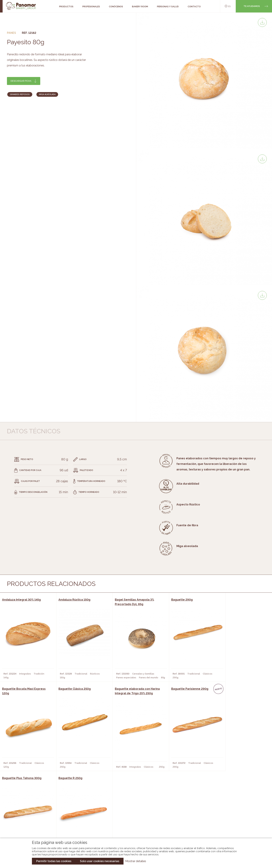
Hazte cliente (30, 826)
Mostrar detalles (136, 861)
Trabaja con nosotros (233, 808)
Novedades (129, 811)
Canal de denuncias (233, 829)
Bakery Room (29, 816)
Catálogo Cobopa (133, 821)
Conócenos (28, 811)
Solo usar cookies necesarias (100, 861)
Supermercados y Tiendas (80, 821)
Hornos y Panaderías (76, 816)
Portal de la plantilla (233, 818)
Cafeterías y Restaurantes (80, 811)
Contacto (27, 821)
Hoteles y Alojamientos (79, 826)
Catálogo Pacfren (134, 831)
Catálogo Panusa (133, 826)
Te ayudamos (252, 6)
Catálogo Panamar (134, 816)
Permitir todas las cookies (54, 861)
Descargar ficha (21, 81)
